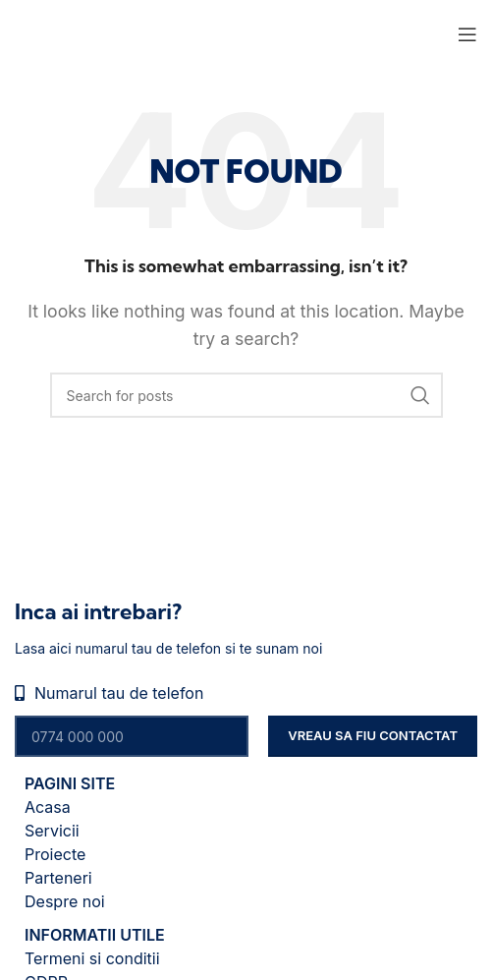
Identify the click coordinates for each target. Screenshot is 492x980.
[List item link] (246, 807)
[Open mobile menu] (467, 34)
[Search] (246, 395)
